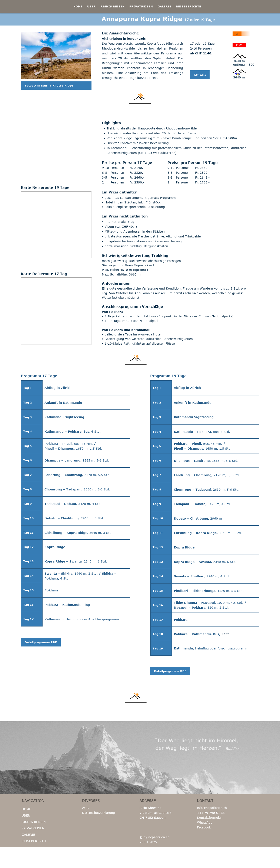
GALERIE (28, 835)
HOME (26, 809)
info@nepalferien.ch (212, 808)
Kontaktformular (209, 818)
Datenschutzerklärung (99, 813)
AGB (85, 808)
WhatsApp (205, 822)
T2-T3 (239, 45)
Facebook (204, 827)
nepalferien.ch (159, 837)
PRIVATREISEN (33, 828)
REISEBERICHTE (34, 841)
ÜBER (26, 815)
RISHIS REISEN (34, 822)
